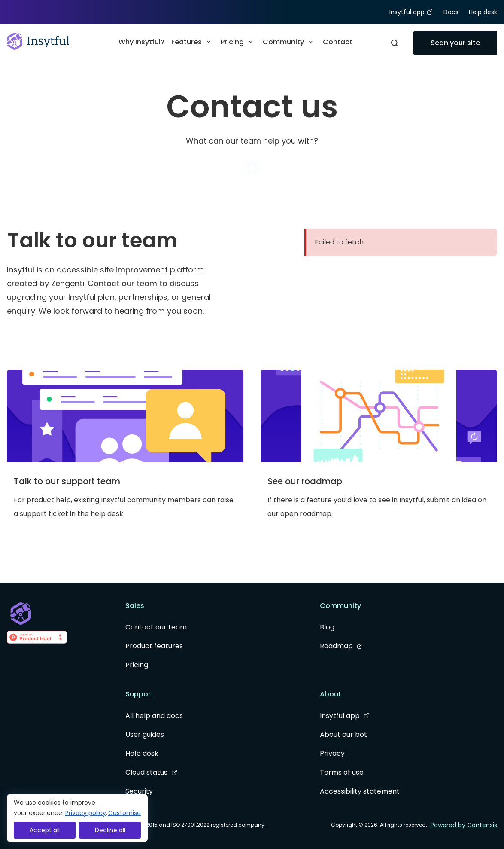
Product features (154, 646)
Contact (338, 42)
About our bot (343, 734)
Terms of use (342, 772)
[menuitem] (141, 43)
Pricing (238, 42)
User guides (145, 734)
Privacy (332, 753)
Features (193, 42)
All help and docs (154, 716)
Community (289, 42)
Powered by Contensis (464, 825)
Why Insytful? (141, 42)
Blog (327, 627)
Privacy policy (86, 813)
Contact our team (156, 627)
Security (139, 791)
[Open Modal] (395, 43)
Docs (451, 12)
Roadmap (342, 646)
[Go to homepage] (38, 41)
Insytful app (411, 12)
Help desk (483, 12)
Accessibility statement (360, 791)
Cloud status (152, 772)
